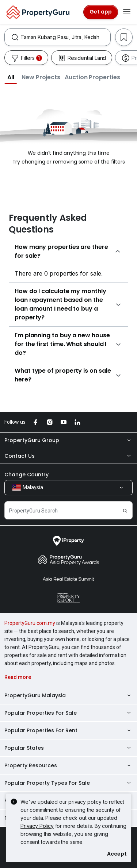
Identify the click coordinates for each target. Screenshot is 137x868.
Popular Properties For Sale (68, 713)
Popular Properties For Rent (68, 730)
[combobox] (65, 37)
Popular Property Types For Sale (68, 783)
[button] (11, 77)
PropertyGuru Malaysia (68, 695)
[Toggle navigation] (127, 12)
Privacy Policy (37, 826)
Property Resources (68, 765)
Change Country (26, 475)
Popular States (68, 748)
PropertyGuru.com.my (30, 623)
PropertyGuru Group (68, 440)
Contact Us (68, 456)
